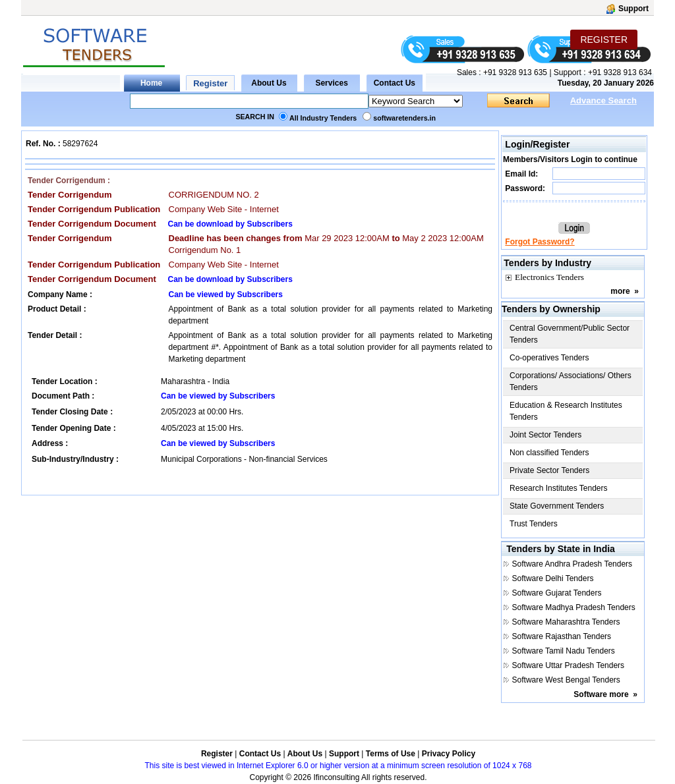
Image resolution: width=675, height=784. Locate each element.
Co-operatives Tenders (549, 358)
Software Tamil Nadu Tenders (564, 651)
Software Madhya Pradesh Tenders (574, 607)
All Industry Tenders (323, 118)
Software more (601, 694)
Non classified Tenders (549, 453)
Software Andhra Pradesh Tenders (572, 564)
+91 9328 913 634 (620, 72)
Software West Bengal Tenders (566, 680)
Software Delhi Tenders (553, 578)
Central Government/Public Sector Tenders (570, 334)
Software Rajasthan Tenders (562, 636)
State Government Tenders (557, 506)
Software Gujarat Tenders (557, 593)
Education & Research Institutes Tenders (566, 411)
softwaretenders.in (404, 118)
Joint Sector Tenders (545, 435)
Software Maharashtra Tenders (566, 622)
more (620, 291)
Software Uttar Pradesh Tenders (569, 665)
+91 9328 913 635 (514, 72)
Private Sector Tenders (549, 470)
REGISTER (604, 40)
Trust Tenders (534, 524)
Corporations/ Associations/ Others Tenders (571, 381)
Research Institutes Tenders (559, 488)
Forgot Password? (540, 242)
